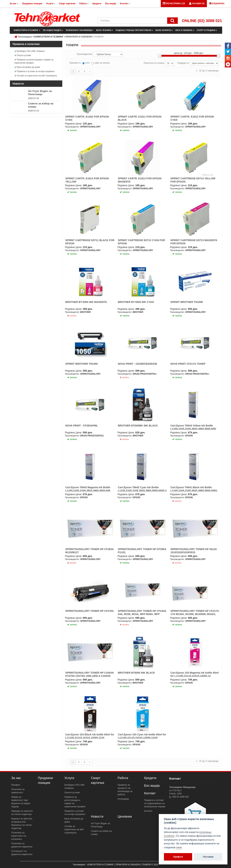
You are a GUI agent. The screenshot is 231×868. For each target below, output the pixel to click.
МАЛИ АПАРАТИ (164, 30)
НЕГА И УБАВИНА (185, 30)
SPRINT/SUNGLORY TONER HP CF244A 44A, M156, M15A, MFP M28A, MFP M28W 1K (142, 614)
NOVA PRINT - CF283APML (82, 426)
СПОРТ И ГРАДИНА (207, 30)
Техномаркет (25, 37)
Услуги (69, 778)
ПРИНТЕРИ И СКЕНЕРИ (79, 37)
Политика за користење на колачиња (19, 836)
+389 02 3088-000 (180, 797)
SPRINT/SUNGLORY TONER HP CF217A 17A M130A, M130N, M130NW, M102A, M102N (194, 614)
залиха (72, 316)
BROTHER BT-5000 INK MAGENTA (86, 302)
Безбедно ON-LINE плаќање (30, 51)
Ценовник (125, 817)
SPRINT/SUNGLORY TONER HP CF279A (90, 611)
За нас (16, 778)
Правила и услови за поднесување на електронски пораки (155, 803)
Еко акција (152, 786)
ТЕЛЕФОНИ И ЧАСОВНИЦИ (79, 30)
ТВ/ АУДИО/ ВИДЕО (53, 30)
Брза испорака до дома (27, 67)
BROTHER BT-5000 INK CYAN (136, 302)
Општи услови (23, 55)
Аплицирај (123, 799)
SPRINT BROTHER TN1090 (187, 302)
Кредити (150, 778)
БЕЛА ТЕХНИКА (104, 30)
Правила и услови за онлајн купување (35, 71)
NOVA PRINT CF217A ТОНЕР (188, 364)
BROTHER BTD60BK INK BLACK (138, 426)
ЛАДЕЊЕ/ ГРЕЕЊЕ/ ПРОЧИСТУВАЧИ (134, 30)
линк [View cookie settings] (179, 847)
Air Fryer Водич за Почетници (40, 93)
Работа (123, 778)
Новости (97, 817)
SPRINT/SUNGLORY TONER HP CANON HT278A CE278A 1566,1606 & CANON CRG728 (89, 676)
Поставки (208, 857)
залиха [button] (72, 130)
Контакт (150, 793)
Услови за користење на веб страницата (36, 76)
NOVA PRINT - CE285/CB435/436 (137, 364)
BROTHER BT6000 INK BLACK (136, 673)
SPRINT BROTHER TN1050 (82, 364)
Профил (16, 785)
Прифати (178, 857)
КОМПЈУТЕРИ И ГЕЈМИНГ (27, 30)
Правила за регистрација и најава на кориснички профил (34, 61)
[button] (197, 4)
